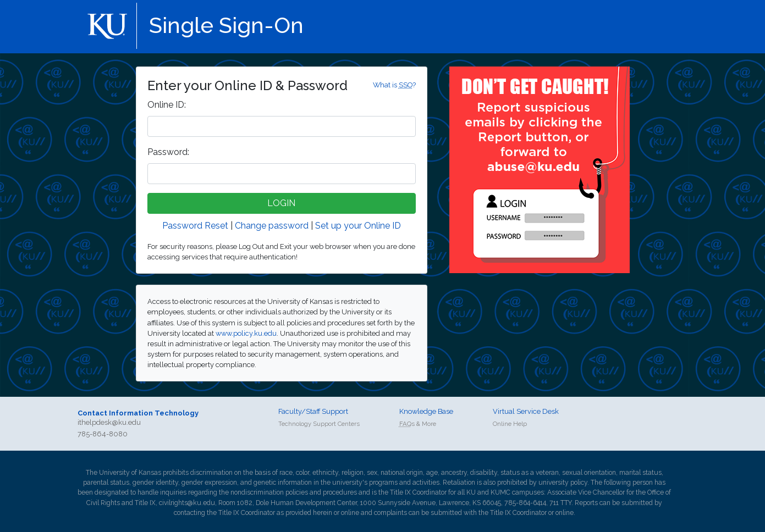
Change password (272, 226)
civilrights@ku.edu (187, 503)
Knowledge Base (426, 411)
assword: (168, 152)
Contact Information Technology (138, 413)
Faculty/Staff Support (313, 411)
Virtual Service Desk (526, 411)
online (350, 513)
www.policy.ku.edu (246, 333)
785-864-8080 (103, 434)
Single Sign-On (226, 25)
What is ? (394, 85)
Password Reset (195, 226)
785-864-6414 (525, 503)
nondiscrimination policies (269, 492)
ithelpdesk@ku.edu (109, 422)
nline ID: (167, 105)
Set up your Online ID (358, 226)
